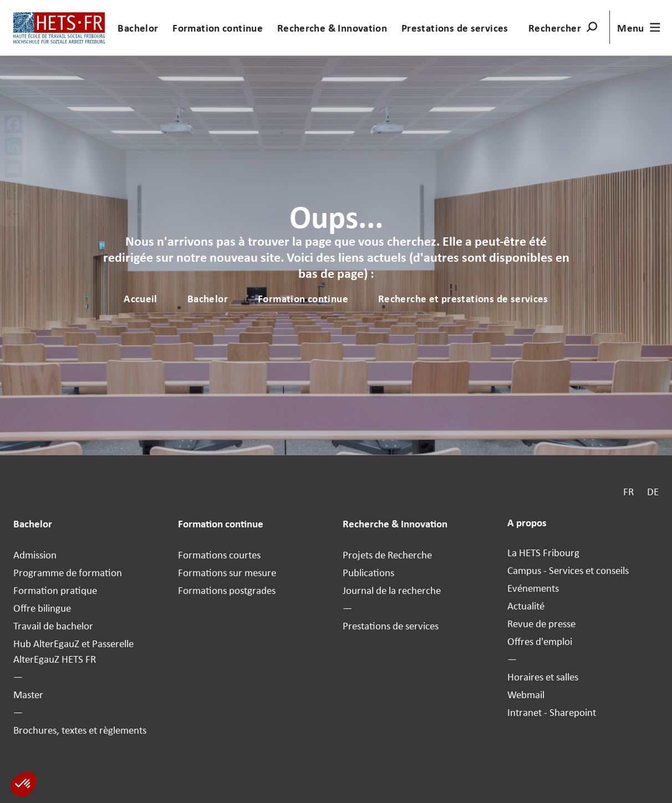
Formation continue (218, 28)
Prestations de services (455, 28)
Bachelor (138, 28)
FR (628, 491)
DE (653, 491)
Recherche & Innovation (332, 28)
